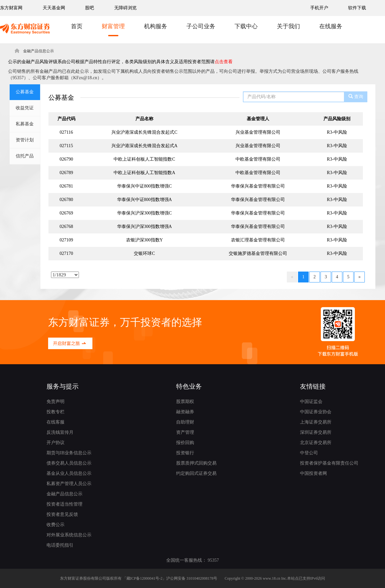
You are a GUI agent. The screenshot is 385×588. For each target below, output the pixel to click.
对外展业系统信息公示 (69, 535)
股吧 (90, 8)
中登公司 (309, 453)
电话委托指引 (60, 545)
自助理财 (185, 422)
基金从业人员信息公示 (69, 473)
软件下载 (357, 8)
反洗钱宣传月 (60, 432)
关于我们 (288, 26)
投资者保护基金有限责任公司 (329, 463)
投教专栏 (56, 412)
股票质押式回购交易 (196, 463)
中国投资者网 (313, 473)
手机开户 (320, 8)
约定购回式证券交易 (196, 473)
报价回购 (185, 443)
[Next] (359, 277)
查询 (356, 97)
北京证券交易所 (316, 443)
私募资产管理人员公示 (69, 484)
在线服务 (331, 26)
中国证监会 (311, 402)
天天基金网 (54, 8)
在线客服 (56, 422)
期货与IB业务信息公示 (69, 453)
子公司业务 (201, 26)
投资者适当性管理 (64, 504)
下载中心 (246, 26)
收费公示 (56, 525)
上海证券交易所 (316, 422)
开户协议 (56, 443)
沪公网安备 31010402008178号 (192, 578)
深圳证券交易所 (316, 432)
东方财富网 (11, 8)
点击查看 (224, 62)
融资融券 (185, 412)
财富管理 (113, 26)
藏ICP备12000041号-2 (145, 578)
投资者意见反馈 (62, 514)
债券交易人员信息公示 (69, 463)
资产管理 (185, 432)
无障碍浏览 (125, 8)
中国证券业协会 (316, 412)
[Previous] (292, 277)
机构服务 (156, 26)
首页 (77, 26)
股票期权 (185, 402)
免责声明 (56, 402)
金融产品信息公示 (64, 494)
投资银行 (185, 453)
